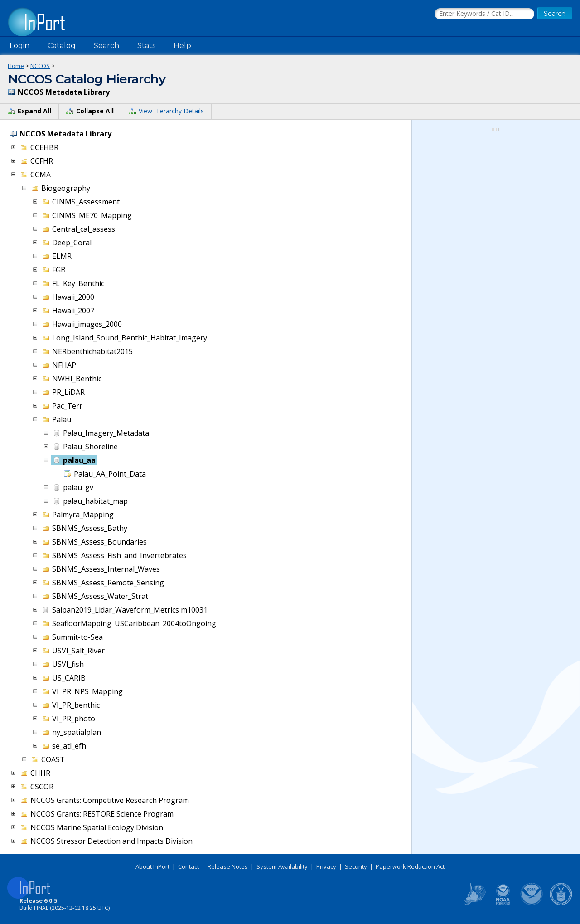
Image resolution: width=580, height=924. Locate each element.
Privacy (326, 866)
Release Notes (228, 866)
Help (182, 46)
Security (356, 866)
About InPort (152, 866)
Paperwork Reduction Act (410, 866)
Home (16, 66)
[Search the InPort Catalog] (484, 14)
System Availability (282, 866)
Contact (188, 866)
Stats (146, 46)
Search (106, 46)
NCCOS (40, 66)
